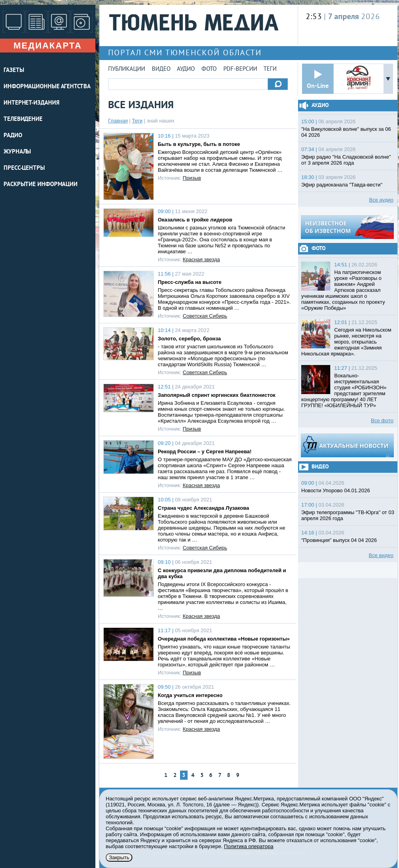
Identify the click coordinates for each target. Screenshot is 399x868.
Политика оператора (249, 846)
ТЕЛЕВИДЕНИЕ (23, 119)
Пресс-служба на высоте (190, 282)
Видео (161, 69)
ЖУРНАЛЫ (17, 152)
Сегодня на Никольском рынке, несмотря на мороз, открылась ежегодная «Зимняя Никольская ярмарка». (346, 342)
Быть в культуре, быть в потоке (199, 144)
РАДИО (13, 136)
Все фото (382, 420)
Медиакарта (48, 46)
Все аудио (381, 200)
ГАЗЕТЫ (14, 71)
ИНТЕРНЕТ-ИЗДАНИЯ (31, 103)
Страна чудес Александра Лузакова (203, 508)
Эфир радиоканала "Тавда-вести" (342, 185)
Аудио (186, 69)
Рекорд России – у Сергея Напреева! (205, 451)
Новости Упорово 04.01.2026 (336, 490)
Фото (209, 69)
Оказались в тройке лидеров (195, 220)
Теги (270, 69)
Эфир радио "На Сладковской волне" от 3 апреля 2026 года (346, 160)
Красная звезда (201, 259)
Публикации (127, 69)
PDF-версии (240, 69)
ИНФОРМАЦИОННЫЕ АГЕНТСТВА (47, 87)
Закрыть (119, 857)
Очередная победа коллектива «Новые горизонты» (224, 639)
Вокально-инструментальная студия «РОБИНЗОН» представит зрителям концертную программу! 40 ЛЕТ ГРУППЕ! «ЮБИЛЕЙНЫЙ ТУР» (344, 390)
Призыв (192, 178)
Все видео (381, 555)
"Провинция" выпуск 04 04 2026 (339, 540)
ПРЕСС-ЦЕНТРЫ (24, 168)
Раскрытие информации (41, 185)
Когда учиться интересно (190, 695)
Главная (118, 121)
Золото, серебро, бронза (189, 339)
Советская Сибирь (205, 316)
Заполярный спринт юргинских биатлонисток (217, 395)
